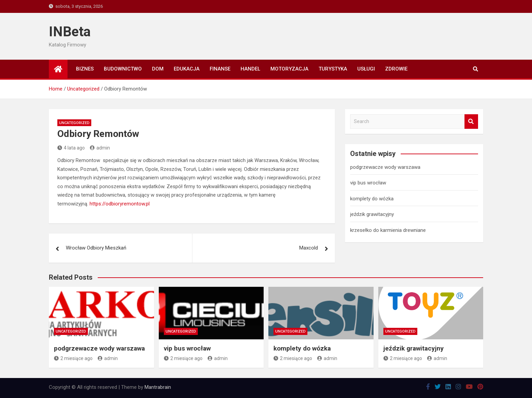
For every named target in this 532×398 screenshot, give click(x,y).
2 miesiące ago (73, 358)
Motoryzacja (289, 69)
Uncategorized (74, 123)
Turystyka (333, 69)
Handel (250, 69)
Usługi (366, 69)
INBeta (70, 32)
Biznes (85, 69)
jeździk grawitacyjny (372, 214)
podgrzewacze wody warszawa (385, 167)
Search (471, 122)
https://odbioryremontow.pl (120, 204)
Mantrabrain (158, 387)
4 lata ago (71, 148)
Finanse (220, 69)
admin (100, 148)
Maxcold (309, 248)
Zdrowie (396, 69)
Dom (158, 69)
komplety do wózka (372, 199)
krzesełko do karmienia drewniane (388, 230)
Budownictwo (123, 69)
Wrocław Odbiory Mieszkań (96, 248)
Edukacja (187, 69)
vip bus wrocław (368, 183)
